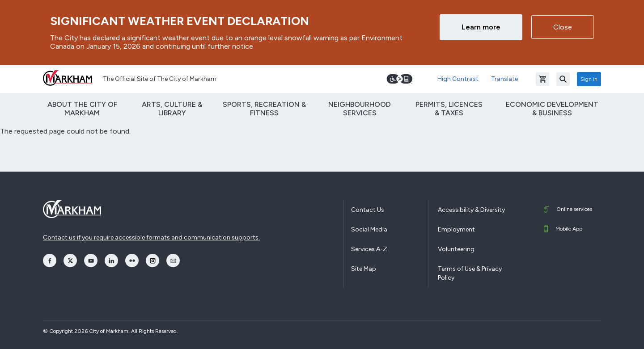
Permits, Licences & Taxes (449, 109)
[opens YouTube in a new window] (91, 261)
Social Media (369, 229)
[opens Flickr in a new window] (132, 261)
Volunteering (456, 249)
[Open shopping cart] (542, 79)
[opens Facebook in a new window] (50, 261)
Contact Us (368, 210)
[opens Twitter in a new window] (70, 261)
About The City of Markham (82, 109)
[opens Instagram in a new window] (153, 261)
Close (563, 27)
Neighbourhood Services (360, 109)
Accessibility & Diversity (471, 210)
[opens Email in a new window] (173, 261)
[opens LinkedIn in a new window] (111, 261)
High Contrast (458, 79)
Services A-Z (369, 249)
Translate (504, 79)
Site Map (364, 269)
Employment (456, 229)
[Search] (563, 79)
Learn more (481, 27)
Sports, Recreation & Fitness (264, 109)
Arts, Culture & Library (172, 109)
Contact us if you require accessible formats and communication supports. (151, 238)
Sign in (589, 79)
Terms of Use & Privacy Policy (470, 273)
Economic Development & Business (552, 109)
